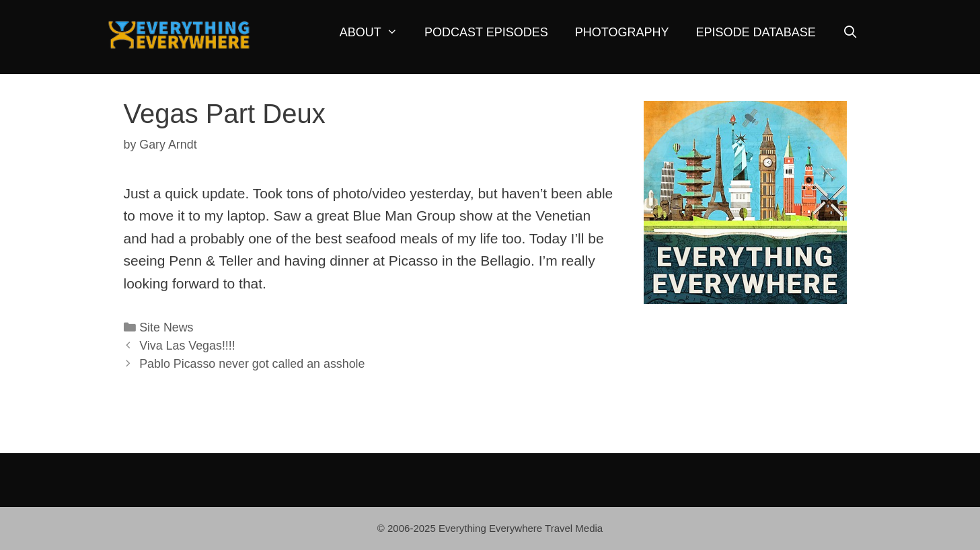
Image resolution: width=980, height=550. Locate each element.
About (375, 33)
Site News (166, 327)
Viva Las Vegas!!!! (187, 346)
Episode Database (755, 32)
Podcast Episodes (486, 32)
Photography (622, 32)
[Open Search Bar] (851, 33)
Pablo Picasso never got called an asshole (252, 364)
